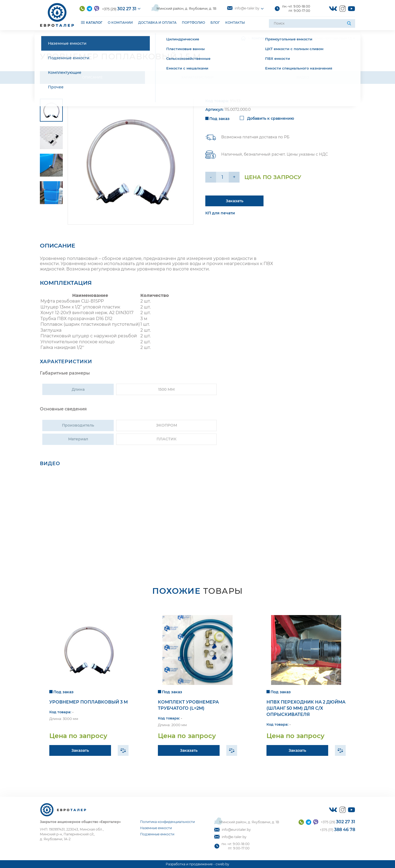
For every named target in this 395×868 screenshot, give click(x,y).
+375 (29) (119, 9)
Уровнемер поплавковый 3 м (89, 702)
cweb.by (222, 864)
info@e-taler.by (243, 8)
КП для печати (220, 213)
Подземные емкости (157, 834)
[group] (131, 162)
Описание (92, 77)
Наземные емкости (156, 828)
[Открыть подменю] (83, 22)
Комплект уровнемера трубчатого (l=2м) (188, 705)
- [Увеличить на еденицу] (211, 177)
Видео (303, 77)
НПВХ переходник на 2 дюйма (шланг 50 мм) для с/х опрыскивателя (306, 708)
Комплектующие (266, 38)
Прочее (292, 38)
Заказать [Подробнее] (235, 201)
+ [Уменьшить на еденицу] (234, 177)
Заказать (80, 750)
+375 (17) (337, 830)
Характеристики (198, 77)
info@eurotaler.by (233, 830)
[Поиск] (350, 23)
